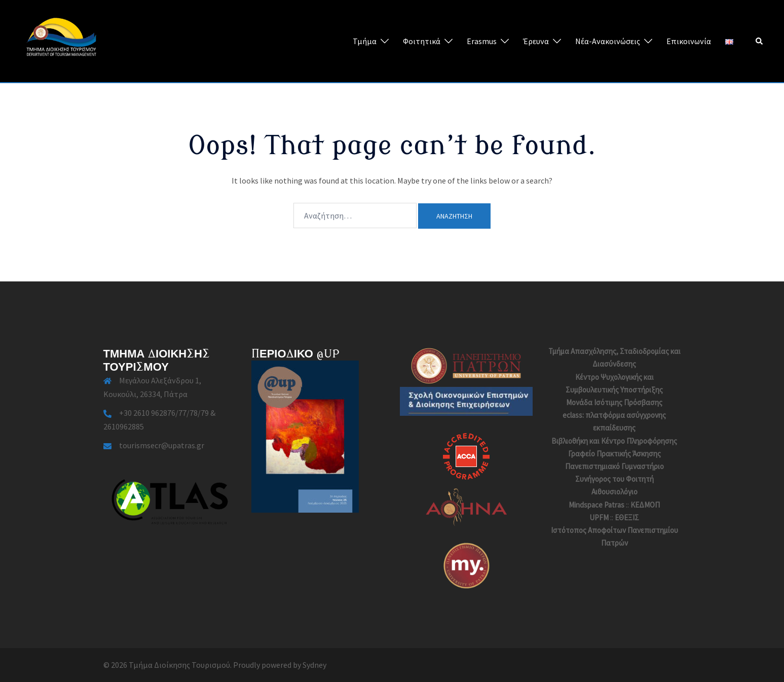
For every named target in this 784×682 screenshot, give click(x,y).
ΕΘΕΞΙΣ (627, 517)
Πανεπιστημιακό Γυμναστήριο (614, 466)
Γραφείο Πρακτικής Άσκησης (614, 454)
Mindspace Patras (596, 505)
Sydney (314, 665)
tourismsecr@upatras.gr (162, 445)
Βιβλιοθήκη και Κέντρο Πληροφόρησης (614, 441)
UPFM (599, 517)
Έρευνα (536, 41)
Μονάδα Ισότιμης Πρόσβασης (614, 402)
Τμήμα (365, 41)
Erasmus (482, 41)
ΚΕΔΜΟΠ (645, 505)
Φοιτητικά (422, 41)
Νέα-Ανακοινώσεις (608, 41)
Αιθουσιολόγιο (614, 492)
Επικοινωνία (689, 41)
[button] (760, 41)
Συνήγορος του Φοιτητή (614, 479)
